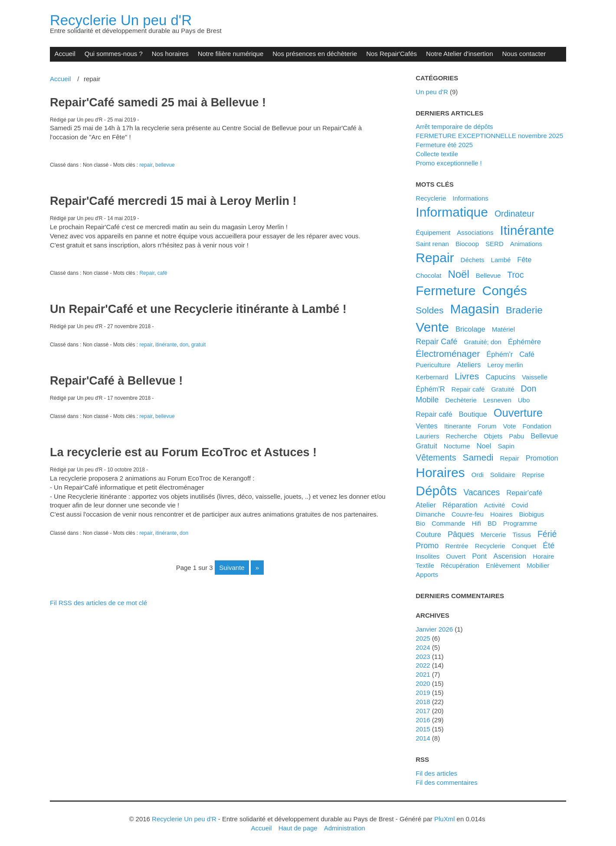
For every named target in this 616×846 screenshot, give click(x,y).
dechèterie (461, 400)
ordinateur (514, 214)
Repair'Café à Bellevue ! (116, 381)
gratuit (198, 345)
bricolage (470, 329)
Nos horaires (170, 54)
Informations (470, 198)
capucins (500, 377)
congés (505, 291)
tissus (522, 535)
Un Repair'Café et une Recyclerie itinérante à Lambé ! (198, 309)
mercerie (493, 535)
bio (420, 523)
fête (524, 260)
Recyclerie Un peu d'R (121, 20)
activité (495, 505)
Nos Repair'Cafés (392, 54)
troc (515, 275)
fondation (537, 426)
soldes (429, 310)
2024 (423, 647)
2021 (423, 674)
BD (492, 523)
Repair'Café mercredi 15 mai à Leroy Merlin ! (173, 201)
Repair (147, 273)
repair (146, 165)
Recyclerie (431, 198)
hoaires (501, 514)
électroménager (448, 354)
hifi (476, 523)
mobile (427, 400)
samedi (478, 457)
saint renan (432, 244)
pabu (516, 436)
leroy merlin (505, 365)
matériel (503, 329)
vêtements (436, 458)
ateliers (469, 365)
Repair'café (524, 493)
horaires (440, 472)
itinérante (166, 345)
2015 (423, 729)
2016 (423, 720)
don (184, 345)
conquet (524, 546)
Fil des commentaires (446, 782)
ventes (426, 426)
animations (526, 244)
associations (475, 232)
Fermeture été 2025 (444, 145)
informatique (452, 212)
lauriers (427, 436)
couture (428, 534)
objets (493, 436)
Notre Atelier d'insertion (459, 54)
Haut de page (298, 828)
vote (509, 426)
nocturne (457, 446)
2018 (423, 702)
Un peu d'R (432, 92)
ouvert (456, 556)
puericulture (433, 365)
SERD (495, 244)
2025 (423, 638)
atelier (426, 505)
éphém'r (500, 354)
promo (427, 546)
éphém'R (430, 389)
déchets (473, 260)
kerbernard (432, 377)
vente (432, 327)
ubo (524, 400)
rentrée (457, 546)
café (162, 273)
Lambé (501, 260)
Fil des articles (436, 773)
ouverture (518, 413)
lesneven (497, 400)
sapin (506, 446)
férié (547, 534)
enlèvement (503, 565)
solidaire (503, 475)
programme (520, 523)
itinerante (458, 426)
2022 (423, 665)
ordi (478, 475)
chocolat (428, 275)
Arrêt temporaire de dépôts (454, 127)
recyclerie (490, 546)
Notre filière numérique (231, 54)
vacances (482, 492)
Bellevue (488, 275)
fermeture (446, 291)
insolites (428, 556)
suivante (232, 568)
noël (458, 274)
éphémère (524, 342)
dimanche (430, 514)
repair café (434, 414)
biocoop (467, 244)
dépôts (436, 491)
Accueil (65, 54)
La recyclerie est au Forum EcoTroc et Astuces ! (183, 452)
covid (520, 505)
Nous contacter (524, 54)
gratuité (503, 389)
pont (479, 556)
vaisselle (535, 377)
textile (425, 565)
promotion (542, 458)
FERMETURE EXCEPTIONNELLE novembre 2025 (489, 136)
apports (427, 574)
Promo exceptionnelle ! (449, 163)
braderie (524, 310)
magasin (474, 309)
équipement (433, 232)
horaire (543, 556)
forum (487, 426)
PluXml (444, 819)
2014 (423, 738)
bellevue (165, 165)
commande (448, 523)
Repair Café (436, 342)
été (549, 546)
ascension (510, 556)
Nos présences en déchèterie (315, 54)
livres (467, 376)
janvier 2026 (434, 629)
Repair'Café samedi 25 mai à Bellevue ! (158, 102)
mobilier (538, 565)
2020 (423, 683)
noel (484, 446)
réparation (460, 505)
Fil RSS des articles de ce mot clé (98, 603)
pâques (461, 534)
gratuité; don (483, 342)
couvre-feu (468, 514)
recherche (461, 436)
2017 (423, 711)
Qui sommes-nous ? (114, 54)
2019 (423, 693)
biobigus (532, 514)
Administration (345, 828)
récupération (460, 565)
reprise (533, 475)
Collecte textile (437, 154)
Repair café (468, 389)
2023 (423, 657)
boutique (473, 414)
